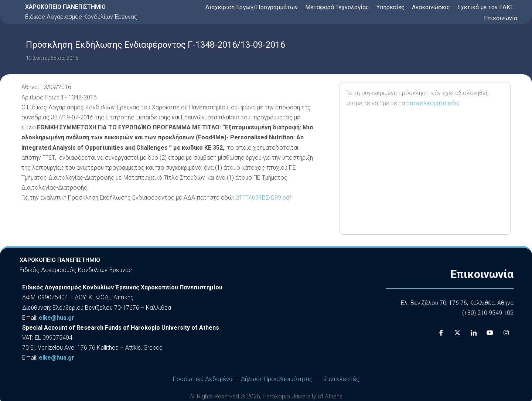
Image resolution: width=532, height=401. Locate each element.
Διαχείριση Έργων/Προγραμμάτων (252, 7)
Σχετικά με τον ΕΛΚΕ (485, 7)
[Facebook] (441, 333)
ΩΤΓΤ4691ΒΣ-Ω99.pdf (262, 198)
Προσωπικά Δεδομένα (203, 379)
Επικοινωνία (501, 18)
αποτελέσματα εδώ (433, 103)
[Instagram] (506, 333)
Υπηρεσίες (391, 7)
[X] (457, 333)
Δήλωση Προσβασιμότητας (277, 379)
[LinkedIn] (474, 333)
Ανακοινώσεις (431, 7)
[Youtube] (490, 333)
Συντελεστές (342, 379)
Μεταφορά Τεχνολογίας (337, 7)
